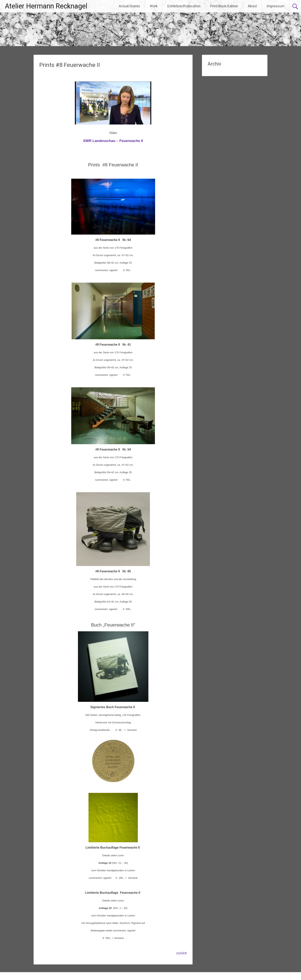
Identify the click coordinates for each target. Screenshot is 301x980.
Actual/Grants (129, 6)
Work (154, 6)
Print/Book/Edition (224, 6)
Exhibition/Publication (184, 6)
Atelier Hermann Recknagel (46, 6)
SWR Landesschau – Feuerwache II (113, 141)
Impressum (276, 6)
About (252, 6)
